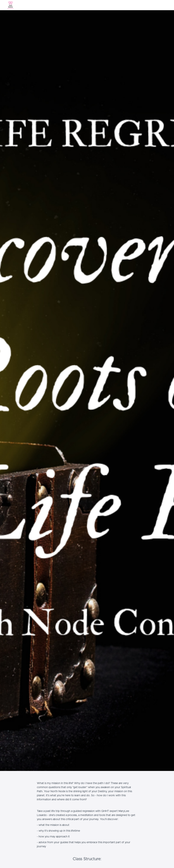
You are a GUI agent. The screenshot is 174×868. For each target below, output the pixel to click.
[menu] (159, 5)
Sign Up (164, 5)
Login (154, 5)
